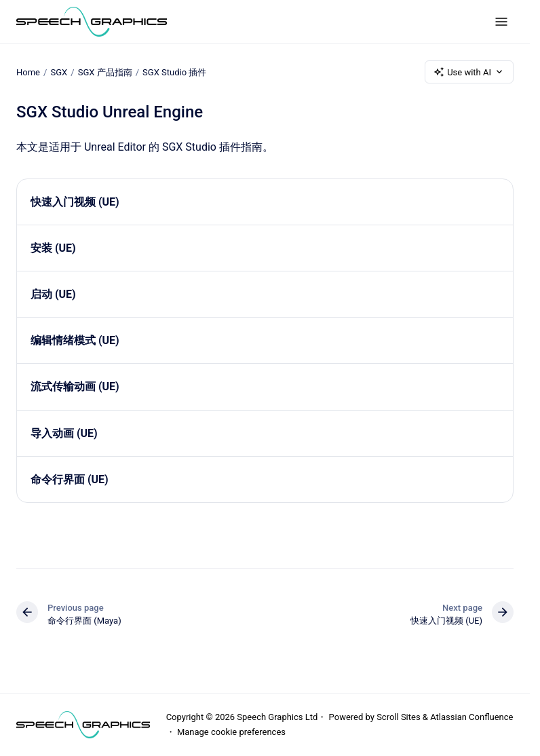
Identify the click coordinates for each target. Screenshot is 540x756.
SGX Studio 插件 (174, 72)
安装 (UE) (53, 248)
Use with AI (469, 72)
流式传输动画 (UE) (75, 386)
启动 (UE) (53, 294)
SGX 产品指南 (105, 72)
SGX (59, 72)
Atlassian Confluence (471, 717)
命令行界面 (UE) (70, 479)
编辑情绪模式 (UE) (75, 340)
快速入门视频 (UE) (75, 202)
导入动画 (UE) (64, 433)
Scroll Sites (399, 717)
